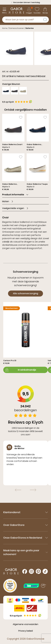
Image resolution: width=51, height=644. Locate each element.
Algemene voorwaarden (26, 624)
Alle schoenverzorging (26, 293)
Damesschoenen (16, 28)
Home (5, 28)
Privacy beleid (26, 631)
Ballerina (30, 28)
